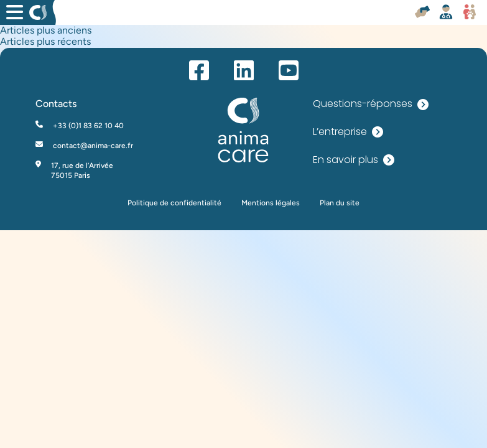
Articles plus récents (45, 41)
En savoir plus (354, 160)
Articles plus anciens (46, 30)
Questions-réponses (371, 104)
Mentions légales (271, 203)
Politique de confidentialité (174, 203)
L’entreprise (348, 132)
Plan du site (340, 203)
